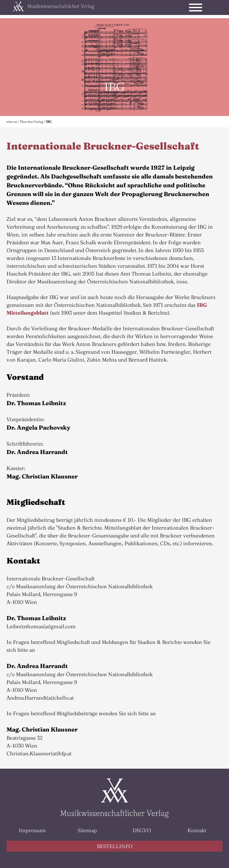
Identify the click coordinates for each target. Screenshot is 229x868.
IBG (49, 122)
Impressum (32, 830)
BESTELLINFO (115, 846)
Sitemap (87, 830)
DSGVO (142, 830)
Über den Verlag (31, 122)
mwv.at (12, 122)
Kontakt (197, 830)
